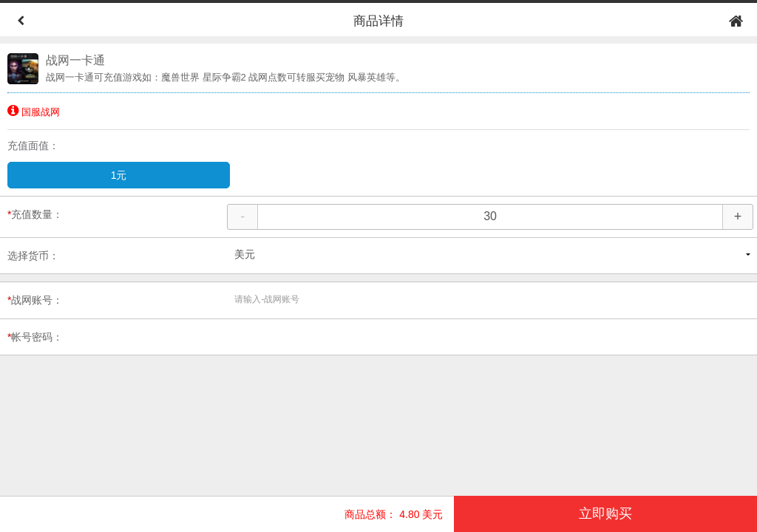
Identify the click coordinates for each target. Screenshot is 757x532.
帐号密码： (35, 337)
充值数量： (35, 214)
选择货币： (33, 256)
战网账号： (35, 300)
